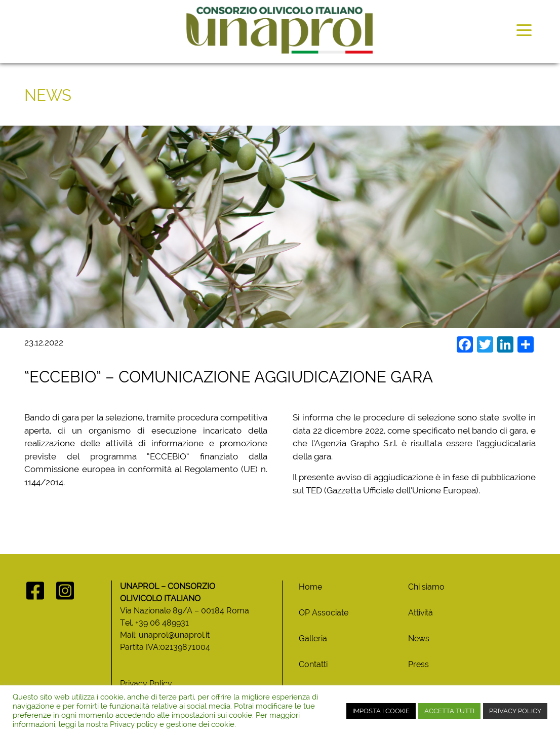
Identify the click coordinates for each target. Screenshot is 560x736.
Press (418, 664)
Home (310, 587)
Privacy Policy (146, 684)
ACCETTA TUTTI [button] (449, 711)
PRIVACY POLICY (515, 711)
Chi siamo (426, 587)
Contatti (313, 664)
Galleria (313, 638)
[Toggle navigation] (524, 29)
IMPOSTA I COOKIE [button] (381, 711)
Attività (421, 613)
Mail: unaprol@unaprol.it (165, 635)
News (419, 638)
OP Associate (324, 613)
